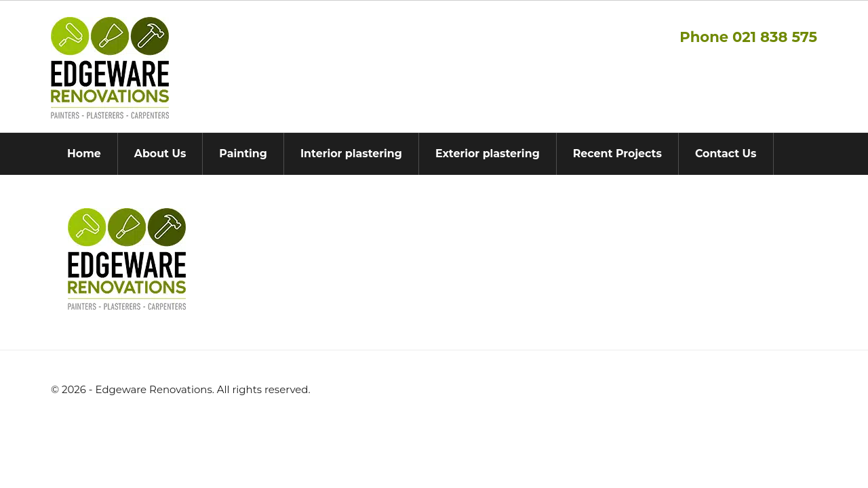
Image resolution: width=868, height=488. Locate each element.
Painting (243, 154)
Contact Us (726, 154)
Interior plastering (351, 154)
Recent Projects (617, 154)
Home (84, 154)
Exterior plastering (488, 154)
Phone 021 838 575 (748, 37)
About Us (160, 154)
